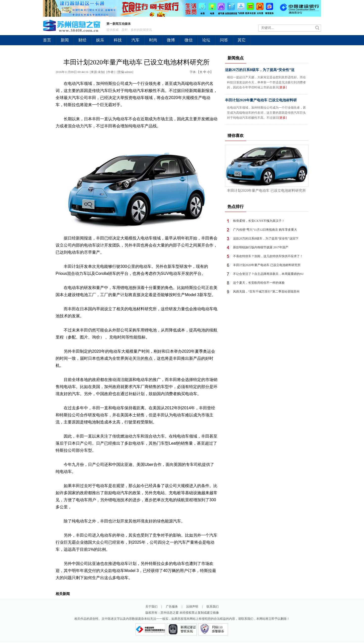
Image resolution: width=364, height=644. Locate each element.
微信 (189, 40)
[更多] (283, 87)
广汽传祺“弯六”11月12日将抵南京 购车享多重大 (265, 230)
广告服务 (172, 607)
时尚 (153, 40)
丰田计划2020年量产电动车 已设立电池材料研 (261, 100)
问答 (224, 40)
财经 (82, 40)
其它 (242, 40)
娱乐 (100, 40)
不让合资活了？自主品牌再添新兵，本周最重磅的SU (268, 274)
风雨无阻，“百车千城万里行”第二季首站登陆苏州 (266, 292)
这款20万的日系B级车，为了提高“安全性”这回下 (266, 238)
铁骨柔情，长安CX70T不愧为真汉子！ (259, 221)
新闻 (65, 40)
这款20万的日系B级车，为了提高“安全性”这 (260, 70)
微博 (171, 40)
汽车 (135, 40)
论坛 (206, 40)
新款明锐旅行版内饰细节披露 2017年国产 (261, 247)
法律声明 (192, 607)
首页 (47, 40)
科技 (118, 40)
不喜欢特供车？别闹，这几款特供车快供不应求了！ (268, 256)
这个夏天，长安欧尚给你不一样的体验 (259, 283)
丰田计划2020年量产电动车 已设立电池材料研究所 (266, 191)
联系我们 (213, 607)
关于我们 (151, 607)
